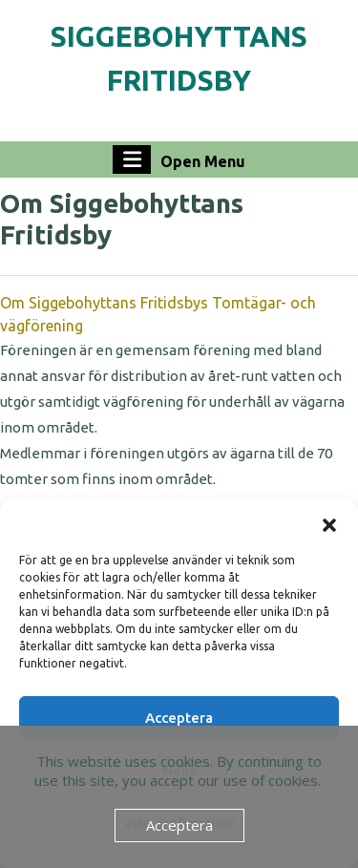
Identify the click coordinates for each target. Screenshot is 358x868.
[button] (329, 523)
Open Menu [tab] (179, 159)
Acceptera (179, 718)
